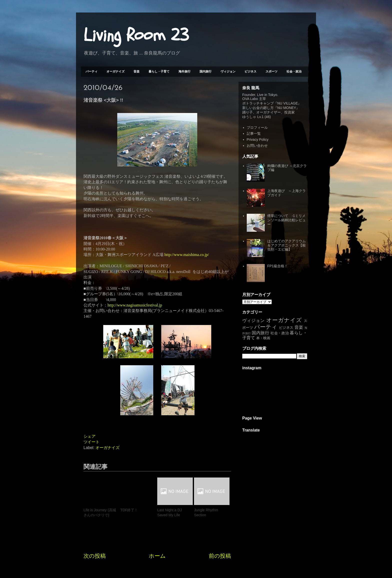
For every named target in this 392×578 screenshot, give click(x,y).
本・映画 (263, 338)
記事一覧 (254, 133)
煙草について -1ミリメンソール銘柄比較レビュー (286, 220)
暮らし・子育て (159, 71)
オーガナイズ (115, 71)
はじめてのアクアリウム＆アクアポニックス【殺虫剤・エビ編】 (286, 245)
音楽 (136, 71)
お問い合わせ (257, 145)
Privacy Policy (258, 139)
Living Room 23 (136, 35)
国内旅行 (205, 71)
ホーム (157, 556)
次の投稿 (95, 556)
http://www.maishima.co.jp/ (187, 255)
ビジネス (250, 71)
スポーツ (271, 71)
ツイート (91, 442)
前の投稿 (220, 556)
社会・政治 (294, 71)
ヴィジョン (228, 71)
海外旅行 (184, 71)
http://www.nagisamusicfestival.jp (135, 305)
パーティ (91, 71)
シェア (89, 436)
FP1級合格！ (277, 266)
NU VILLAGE (287, 103)
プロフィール (257, 127)
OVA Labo (250, 99)
